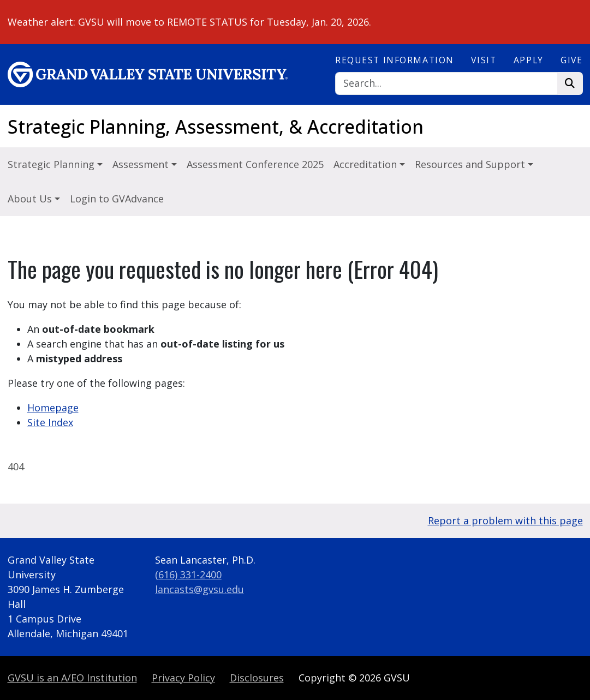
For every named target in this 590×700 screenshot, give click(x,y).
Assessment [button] (142, 164)
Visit (484, 60)
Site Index (50, 422)
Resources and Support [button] (471, 164)
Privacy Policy (183, 678)
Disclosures (257, 678)
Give (571, 60)
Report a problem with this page (505, 520)
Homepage (53, 408)
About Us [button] (31, 199)
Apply (529, 60)
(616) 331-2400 (188, 575)
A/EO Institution (72, 678)
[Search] (446, 84)
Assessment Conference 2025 (255, 164)
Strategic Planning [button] (52, 164)
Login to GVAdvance (117, 199)
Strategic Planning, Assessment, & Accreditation (216, 127)
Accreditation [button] (366, 164)
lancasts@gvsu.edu (199, 589)
